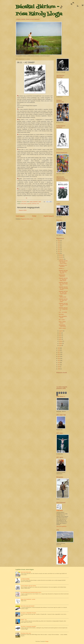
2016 (59, 354)
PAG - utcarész (62, 320)
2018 (59, 350)
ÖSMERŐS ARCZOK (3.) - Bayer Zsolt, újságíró (63, 300)
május (60, 337)
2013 (59, 361)
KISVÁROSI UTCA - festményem (63, 266)
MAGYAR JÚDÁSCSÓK (26, 572)
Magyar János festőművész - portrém (28, 599)
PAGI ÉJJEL (61, 314)
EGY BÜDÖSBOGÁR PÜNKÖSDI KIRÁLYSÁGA (31, 592)
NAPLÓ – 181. (24, 620)
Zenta (38, 204)
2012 (59, 363)
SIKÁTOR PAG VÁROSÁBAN (62, 326)
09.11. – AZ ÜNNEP (63, 312)
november (61, 257)
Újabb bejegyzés (20, 216)
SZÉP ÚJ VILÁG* (62, 328)
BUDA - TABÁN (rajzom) (62, 322)
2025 (59, 243)
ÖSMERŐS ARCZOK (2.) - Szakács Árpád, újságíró (63, 305)
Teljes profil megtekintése (61, 526)
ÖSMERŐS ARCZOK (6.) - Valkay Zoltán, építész (63, 284)
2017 (59, 352)
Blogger (47, 641)
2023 (59, 247)
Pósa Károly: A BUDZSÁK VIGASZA (28, 613)
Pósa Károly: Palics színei (26, 633)
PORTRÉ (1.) (61, 269)
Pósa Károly (24, 204)
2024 (59, 245)
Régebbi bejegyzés (49, 216)
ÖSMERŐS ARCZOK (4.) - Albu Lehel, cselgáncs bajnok (63, 293)
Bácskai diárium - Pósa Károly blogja (39, 10)
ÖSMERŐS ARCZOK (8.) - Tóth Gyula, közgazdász (63, 272)
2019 (59, 348)
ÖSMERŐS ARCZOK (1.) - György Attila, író (63, 309)
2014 (59, 358)
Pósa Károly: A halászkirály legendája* (28, 626)
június (60, 335)
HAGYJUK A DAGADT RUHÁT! (28, 606)
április (60, 339)
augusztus (61, 331)
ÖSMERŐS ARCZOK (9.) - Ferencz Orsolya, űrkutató (63, 262)
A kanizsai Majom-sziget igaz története (28, 586)
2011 (59, 365)
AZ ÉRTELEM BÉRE (25, 579)
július (60, 333)
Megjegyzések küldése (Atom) (27, 219)
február (61, 343)
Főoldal (34, 216)
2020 (59, 253)
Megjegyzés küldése (23, 210)
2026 (59, 241)
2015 (59, 356)
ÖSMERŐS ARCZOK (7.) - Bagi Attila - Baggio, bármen (63, 279)
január (60, 345)
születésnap (34, 204)
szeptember (29, 204)
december (61, 255)
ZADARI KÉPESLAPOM (63, 296)
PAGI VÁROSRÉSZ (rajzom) (63, 317)
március (61, 341)
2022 (59, 249)
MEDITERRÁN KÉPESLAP (62, 276)
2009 (59, 369)
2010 (59, 367)
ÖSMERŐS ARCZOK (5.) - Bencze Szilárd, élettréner (63, 288)
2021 (59, 251)
